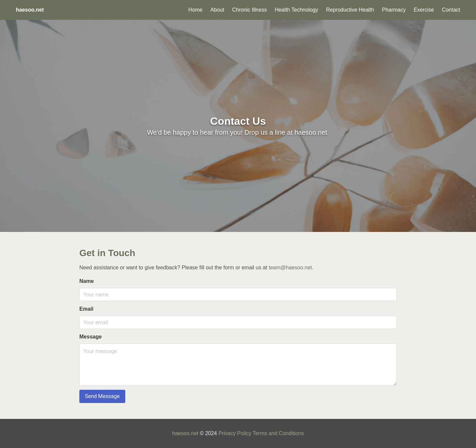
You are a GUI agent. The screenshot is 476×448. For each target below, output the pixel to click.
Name (87, 281)
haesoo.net (185, 433)
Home (196, 10)
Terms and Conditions (278, 433)
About (217, 10)
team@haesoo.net (290, 268)
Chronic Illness (249, 10)
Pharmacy (394, 10)
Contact (451, 10)
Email (86, 309)
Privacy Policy (235, 433)
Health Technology (296, 10)
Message (91, 337)
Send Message (102, 396)
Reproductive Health (350, 10)
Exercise (424, 10)
